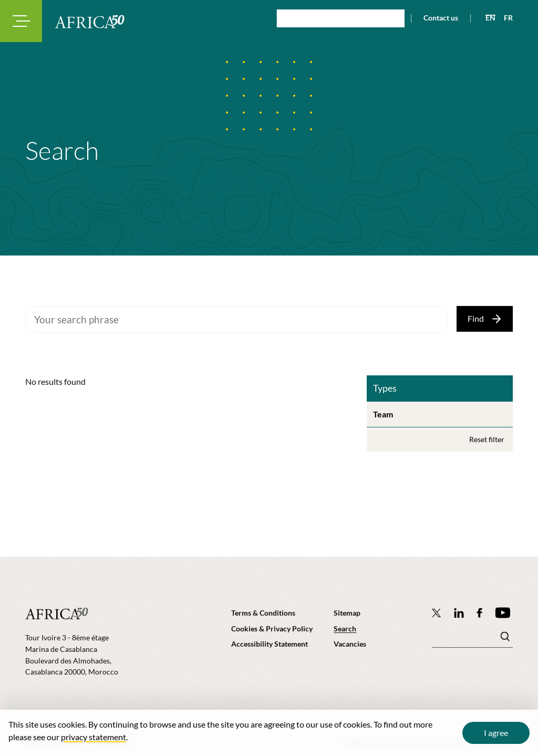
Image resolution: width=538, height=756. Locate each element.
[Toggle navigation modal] (21, 21)
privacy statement (94, 737)
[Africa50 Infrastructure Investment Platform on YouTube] (503, 613)
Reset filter (487, 439)
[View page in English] (486, 18)
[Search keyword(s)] (472, 639)
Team (383, 414)
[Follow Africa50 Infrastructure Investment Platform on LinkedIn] (459, 613)
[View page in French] (504, 18)
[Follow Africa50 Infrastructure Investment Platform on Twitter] (436, 612)
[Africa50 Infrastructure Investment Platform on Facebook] (479, 613)
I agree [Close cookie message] (496, 733)
